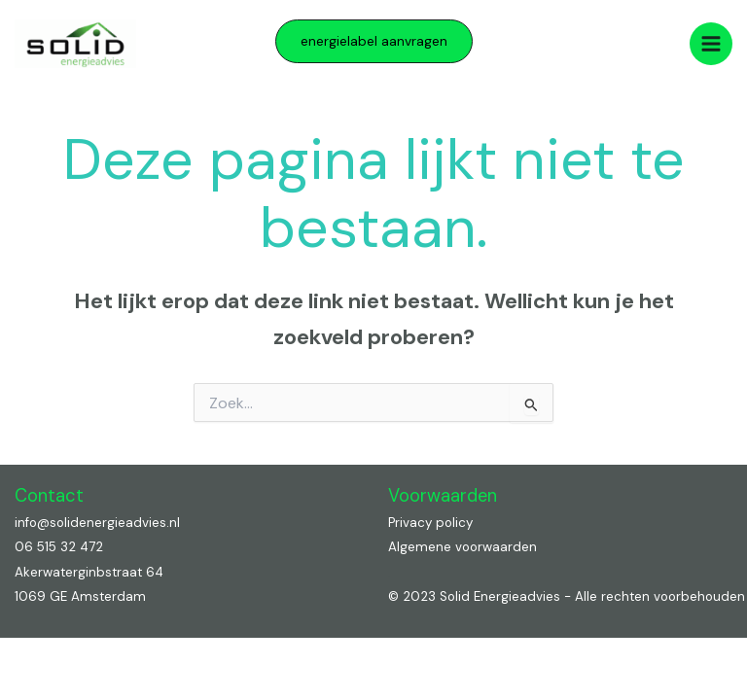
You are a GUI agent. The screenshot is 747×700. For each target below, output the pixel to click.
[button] (374, 42)
